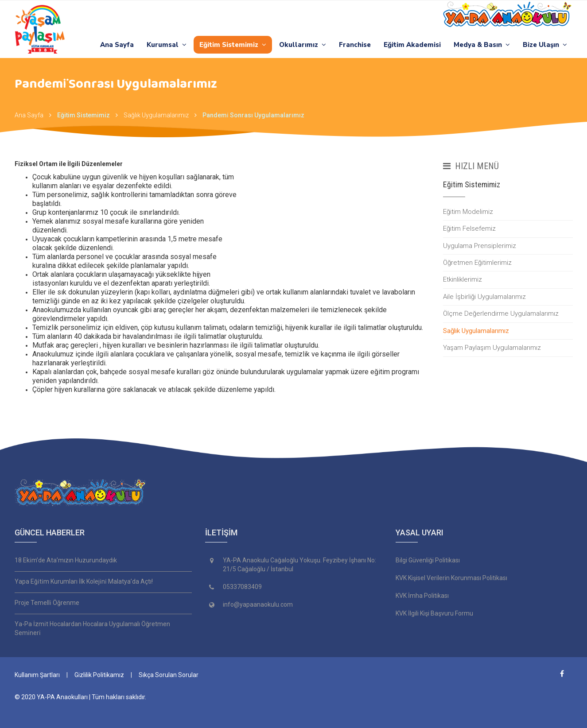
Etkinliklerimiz (463, 279)
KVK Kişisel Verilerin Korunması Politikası (451, 578)
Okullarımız (303, 45)
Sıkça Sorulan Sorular (169, 675)
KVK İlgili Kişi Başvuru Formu (434, 613)
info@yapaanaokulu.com (258, 604)
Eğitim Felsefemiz (469, 228)
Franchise (355, 45)
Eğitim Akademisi (412, 45)
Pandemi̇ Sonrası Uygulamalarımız (253, 115)
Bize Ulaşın (545, 45)
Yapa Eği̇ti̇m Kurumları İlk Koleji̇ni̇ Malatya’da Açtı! (84, 581)
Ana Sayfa (117, 45)
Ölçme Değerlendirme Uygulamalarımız (501, 314)
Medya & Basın (482, 45)
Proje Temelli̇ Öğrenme (47, 603)
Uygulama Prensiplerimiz (480, 246)
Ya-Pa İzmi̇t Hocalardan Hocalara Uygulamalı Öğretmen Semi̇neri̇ (92, 628)
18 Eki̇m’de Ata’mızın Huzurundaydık (66, 560)
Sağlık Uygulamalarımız (156, 115)
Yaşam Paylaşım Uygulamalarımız (492, 348)
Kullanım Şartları (37, 675)
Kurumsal (167, 45)
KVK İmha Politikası (422, 596)
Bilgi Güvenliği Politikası (428, 560)
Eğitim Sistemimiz (233, 45)
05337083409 (242, 587)
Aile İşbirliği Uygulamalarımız (484, 297)
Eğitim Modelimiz (468, 212)
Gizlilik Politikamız (99, 675)
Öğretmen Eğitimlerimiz (477, 263)
